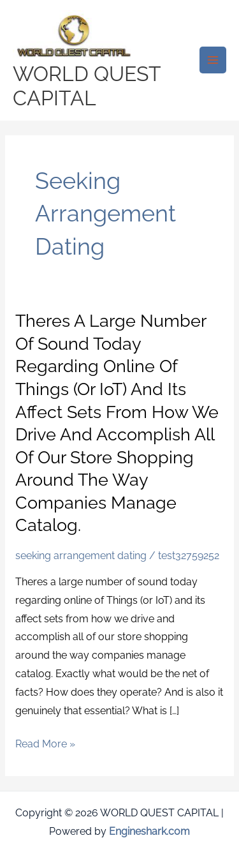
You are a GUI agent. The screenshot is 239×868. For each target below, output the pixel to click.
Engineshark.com (149, 831)
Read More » (45, 745)
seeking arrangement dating (81, 556)
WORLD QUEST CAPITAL (87, 86)
